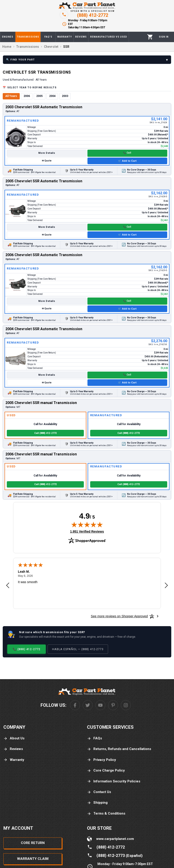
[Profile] (164, 37)
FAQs (94, 738)
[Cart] (150, 37)
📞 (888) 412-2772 (27, 649)
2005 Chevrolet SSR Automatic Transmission (44, 181)
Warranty (14, 760)
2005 (39, 96)
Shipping (97, 803)
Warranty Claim (33, 859)
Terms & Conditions (106, 814)
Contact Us (99, 792)
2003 (65, 96)
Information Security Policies (114, 781)
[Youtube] (100, 705)
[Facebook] (75, 705)
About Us (14, 738)
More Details (47, 153)
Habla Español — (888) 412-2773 (78, 649)
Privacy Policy (101, 760)
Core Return (33, 843)
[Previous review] (8, 586)
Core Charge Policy (106, 771)
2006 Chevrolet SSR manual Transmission (41, 454)
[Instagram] (126, 705)
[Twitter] (88, 705)
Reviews (13, 749)
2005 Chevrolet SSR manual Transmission (41, 403)
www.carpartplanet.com (115, 839)
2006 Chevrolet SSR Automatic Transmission (44, 255)
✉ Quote (47, 161)
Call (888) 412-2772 (45, 433)
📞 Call (127, 153)
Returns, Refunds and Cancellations (119, 749)
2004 (52, 96)
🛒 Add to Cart (127, 161)
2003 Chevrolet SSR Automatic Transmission (44, 107)
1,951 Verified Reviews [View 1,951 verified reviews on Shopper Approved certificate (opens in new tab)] (87, 531)
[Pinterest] (113, 705)
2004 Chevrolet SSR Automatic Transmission (44, 329)
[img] (87, 524)
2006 (27, 96)
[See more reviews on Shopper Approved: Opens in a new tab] (119, 616)
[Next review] (166, 586)
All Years (11, 96)
